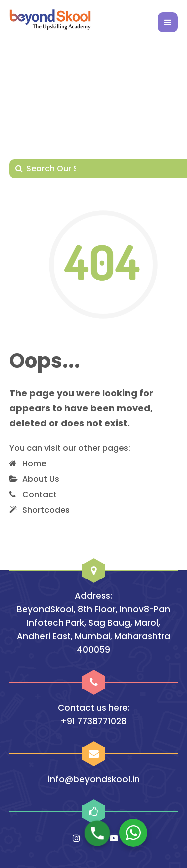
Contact (40, 494)
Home (34, 463)
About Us (41, 479)
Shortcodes (46, 510)
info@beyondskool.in (94, 779)
